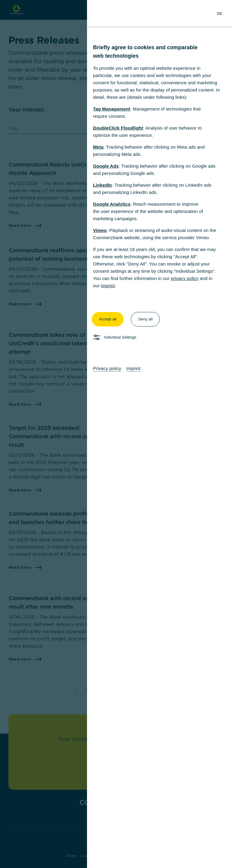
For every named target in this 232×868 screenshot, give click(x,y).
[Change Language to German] (220, 13)
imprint (108, 286)
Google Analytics (112, 204)
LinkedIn (102, 185)
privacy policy (185, 278)
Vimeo (100, 230)
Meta (98, 147)
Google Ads (106, 166)
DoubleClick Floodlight (118, 128)
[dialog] (116, 434)
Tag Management (112, 109)
